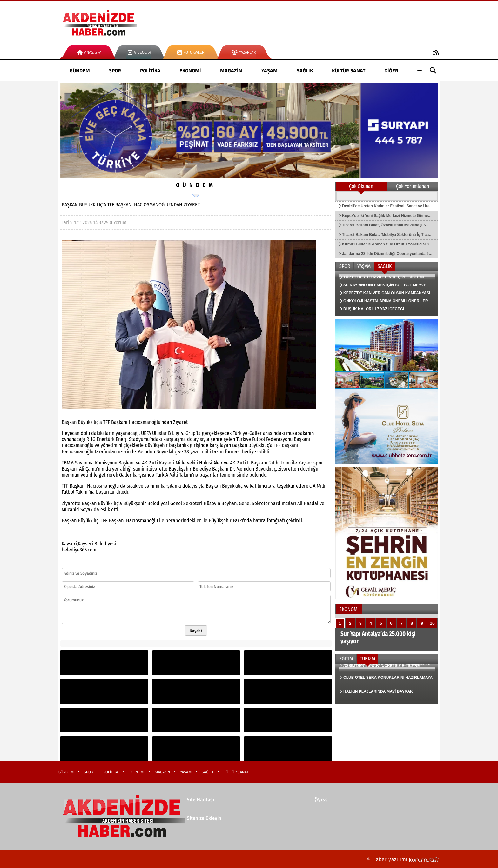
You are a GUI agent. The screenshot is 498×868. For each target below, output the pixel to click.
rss (321, 799)
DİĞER (391, 70)
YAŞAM (269, 70)
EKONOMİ (190, 70)
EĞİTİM (346, 659)
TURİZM (367, 659)
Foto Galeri (191, 52)
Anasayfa (89, 52)
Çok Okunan (361, 186)
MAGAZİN (231, 70)
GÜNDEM (80, 70)
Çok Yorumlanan (413, 186)
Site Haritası (200, 799)
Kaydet (196, 631)
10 (432, 623)
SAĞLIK (305, 70)
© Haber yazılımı (403, 859)
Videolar (139, 52)
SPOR (115, 70)
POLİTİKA (150, 70)
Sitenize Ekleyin (204, 818)
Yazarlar (244, 52)
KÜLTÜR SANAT (349, 70)
